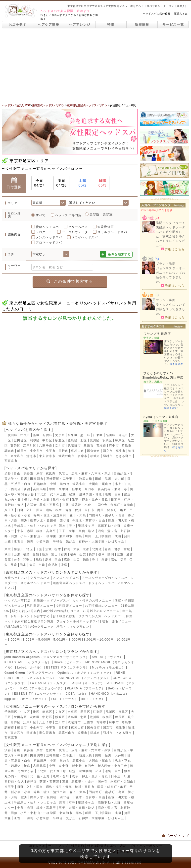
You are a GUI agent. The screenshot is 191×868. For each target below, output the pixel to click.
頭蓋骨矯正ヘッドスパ (69, 583)
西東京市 (11, 461)
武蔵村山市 (67, 456)
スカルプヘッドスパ (112, 232)
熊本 (23, 565)
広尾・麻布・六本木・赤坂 (91, 473)
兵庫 (8, 560)
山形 (17, 554)
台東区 (73, 435)
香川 (95, 560)
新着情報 (142, 25)
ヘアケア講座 (48, 25)
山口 (77, 560)
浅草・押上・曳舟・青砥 (90, 500)
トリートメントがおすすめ (30, 616)
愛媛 (105, 560)
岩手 (117, 549)
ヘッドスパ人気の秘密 (157, 14)
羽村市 (108, 456)
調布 (62, 526)
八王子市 (46, 446)
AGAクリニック (42, 627)
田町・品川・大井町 (110, 479)
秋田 (8, 554)
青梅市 (101, 446)
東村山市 (77, 451)
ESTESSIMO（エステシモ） (68, 668)
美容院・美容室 (101, 214)
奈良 (17, 560)
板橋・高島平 (46, 531)
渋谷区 (35, 440)
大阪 (77, 549)
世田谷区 (20, 440)
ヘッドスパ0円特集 (118, 616)
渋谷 (8, 473)
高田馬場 (40, 489)
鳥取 (39, 560)
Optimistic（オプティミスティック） (85, 673)
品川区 (111, 435)
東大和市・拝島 (71, 536)
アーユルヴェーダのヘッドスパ (105, 578)
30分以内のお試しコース (62, 611)
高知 (114, 560)
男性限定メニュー (40, 606)
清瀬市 (31, 456)
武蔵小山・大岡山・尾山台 (92, 484)
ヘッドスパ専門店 (68, 215)
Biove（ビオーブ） (68, 662)
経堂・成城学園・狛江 (86, 494)
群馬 (67, 549)
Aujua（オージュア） (88, 683)
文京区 (60, 435)
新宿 (27, 489)
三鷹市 (89, 446)
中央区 (25, 435)
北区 (84, 440)
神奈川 (19, 549)
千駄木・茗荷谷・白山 (89, 521)
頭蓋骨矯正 (106, 227)
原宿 (40, 473)
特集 (111, 25)
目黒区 (123, 435)
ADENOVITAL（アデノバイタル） (84, 678)
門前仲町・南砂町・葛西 (107, 515)
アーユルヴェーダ (75, 232)
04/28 (61, 183)
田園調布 (37, 479)
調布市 (9, 451)
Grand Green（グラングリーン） (30, 673)
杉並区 (60, 440)
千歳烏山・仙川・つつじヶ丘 (35, 526)
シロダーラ (44, 232)
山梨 (83, 554)
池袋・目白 (113, 494)
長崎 (14, 565)
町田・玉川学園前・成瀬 (103, 536)
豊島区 (73, 440)
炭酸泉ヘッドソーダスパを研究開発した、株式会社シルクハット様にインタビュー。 (171, 236)
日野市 (63, 451)
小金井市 (36, 451)
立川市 (60, 446)
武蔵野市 (74, 446)
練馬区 (120, 440)
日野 (20, 510)
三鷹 (65, 505)
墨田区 (85, 435)
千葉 (39, 549)
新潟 (45, 554)
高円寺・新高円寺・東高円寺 (106, 489)
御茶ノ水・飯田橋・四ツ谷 (50, 521)
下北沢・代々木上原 (52, 494)
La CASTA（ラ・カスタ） (50, 683)
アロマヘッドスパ (49, 243)
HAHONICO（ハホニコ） (110, 694)
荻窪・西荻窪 (49, 505)
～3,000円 (12, 640)
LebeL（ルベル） (30, 668)
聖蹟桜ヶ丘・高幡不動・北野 (99, 526)
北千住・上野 (40, 500)
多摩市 (83, 456)
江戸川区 (30, 446)
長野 (92, 554)
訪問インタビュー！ (171, 223)
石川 (64, 554)
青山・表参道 (24, 473)
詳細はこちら (173, 249)
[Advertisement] (95, 66)
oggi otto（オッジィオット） (26, 699)
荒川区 (95, 440)
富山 (54, 554)
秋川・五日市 (85, 510)
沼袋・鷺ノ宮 (108, 531)
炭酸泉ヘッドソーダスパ (52, 601)
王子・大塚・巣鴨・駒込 (77, 531)
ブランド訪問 (166, 264)
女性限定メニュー (69, 606)
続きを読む (176, 364)
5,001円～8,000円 (67, 640)
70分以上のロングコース (101, 611)
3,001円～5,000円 (37, 640)
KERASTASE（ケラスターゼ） (28, 662)
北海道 (97, 549)
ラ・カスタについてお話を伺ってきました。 (171, 309)
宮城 (127, 549)
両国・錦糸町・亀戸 (112, 510)
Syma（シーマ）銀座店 (161, 417)
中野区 (47, 440)
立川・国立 (35, 510)
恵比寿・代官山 (57, 473)
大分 (33, 565)
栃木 (58, 549)
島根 (48, 560)
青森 (108, 549)
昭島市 (127, 446)
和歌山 (28, 560)
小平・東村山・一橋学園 (38, 536)
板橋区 (107, 440)
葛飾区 (15, 446)
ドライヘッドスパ (85, 237)
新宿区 (47, 435)
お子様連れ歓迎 (64, 616)
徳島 (86, 560)
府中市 (114, 446)
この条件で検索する (70, 281)
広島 (67, 560)
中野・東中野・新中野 (65, 489)
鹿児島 (53, 565)
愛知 (36, 554)
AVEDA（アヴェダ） (108, 657)
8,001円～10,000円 (99, 640)
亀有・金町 (61, 500)
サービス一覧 (173, 25)
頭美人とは (181, 14)
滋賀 (130, 554)
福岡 (123, 560)
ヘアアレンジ (80, 25)
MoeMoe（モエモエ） (109, 668)
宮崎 (42, 565)
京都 (86, 549)
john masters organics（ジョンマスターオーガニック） (47, 657)
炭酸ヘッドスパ (47, 227)
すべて (41, 215)
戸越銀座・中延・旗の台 (52, 484)
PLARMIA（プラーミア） (86, 688)
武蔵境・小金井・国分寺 (89, 505)
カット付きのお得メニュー (92, 601)
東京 (8, 549)
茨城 (48, 549)
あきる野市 (124, 456)
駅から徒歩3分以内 (26, 611)
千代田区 (11, 435)
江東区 (98, 435)
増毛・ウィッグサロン (73, 627)
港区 (36, 435)
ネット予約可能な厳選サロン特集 (29, 621)
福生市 (121, 451)
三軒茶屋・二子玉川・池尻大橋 (69, 479)
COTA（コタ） (77, 694)
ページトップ (176, 836)
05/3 (103, 183)
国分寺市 (94, 451)
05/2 (83, 183)
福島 (26, 554)
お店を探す (18, 25)
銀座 (127, 494)
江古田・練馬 (24, 541)
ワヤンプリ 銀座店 (157, 334)
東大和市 (17, 456)
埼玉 (30, 549)
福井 (73, 554)
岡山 (58, 560)
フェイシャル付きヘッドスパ (78, 621)
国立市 (108, 451)
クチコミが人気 (90, 616)
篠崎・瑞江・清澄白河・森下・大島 (60, 515)
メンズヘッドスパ (49, 237)
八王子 (9, 510)
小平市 (51, 451)
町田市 (22, 451)
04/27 (39, 183)
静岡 (111, 554)
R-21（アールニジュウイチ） (42, 688)
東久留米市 (47, 456)
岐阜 (101, 554)
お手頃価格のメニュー (101, 606)
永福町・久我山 (122, 505)
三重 (120, 554)
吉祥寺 (32, 505)
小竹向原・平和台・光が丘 (56, 541)
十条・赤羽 (25, 531)
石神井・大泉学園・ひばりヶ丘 (102, 541)
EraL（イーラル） (65, 699)
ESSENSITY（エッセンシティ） (38, 694)
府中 (72, 526)
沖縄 (64, 565)
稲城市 (95, 456)
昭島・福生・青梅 (59, 510)
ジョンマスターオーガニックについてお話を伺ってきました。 (171, 275)
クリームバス (78, 227)
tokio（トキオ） (93, 699)
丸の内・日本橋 (16, 500)
